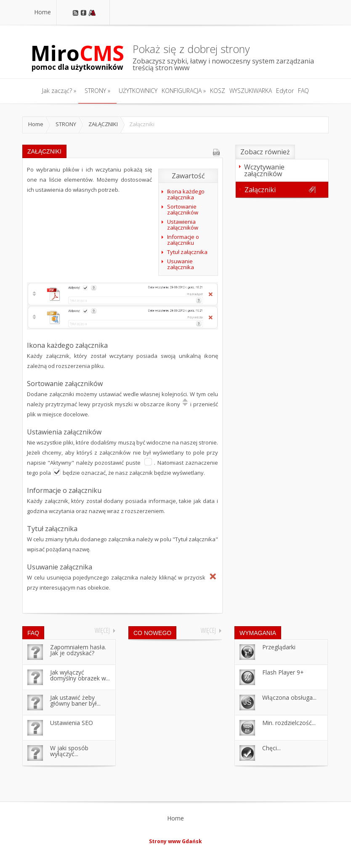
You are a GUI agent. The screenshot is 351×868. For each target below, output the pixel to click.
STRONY (66, 124)
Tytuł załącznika (187, 252)
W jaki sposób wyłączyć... (69, 751)
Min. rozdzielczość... (289, 723)
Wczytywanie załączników (280, 170)
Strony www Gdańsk (175, 841)
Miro (77, 57)
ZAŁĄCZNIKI (103, 124)
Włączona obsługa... (289, 697)
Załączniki (280, 190)
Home (36, 124)
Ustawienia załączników (183, 225)
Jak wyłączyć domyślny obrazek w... (80, 675)
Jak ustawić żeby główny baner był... (75, 700)
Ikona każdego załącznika (186, 194)
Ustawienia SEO (72, 723)
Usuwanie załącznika (181, 264)
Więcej (102, 630)
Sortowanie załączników (183, 209)
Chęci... (271, 748)
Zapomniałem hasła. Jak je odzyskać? (78, 650)
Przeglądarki (279, 647)
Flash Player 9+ (283, 672)
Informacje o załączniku (183, 240)
